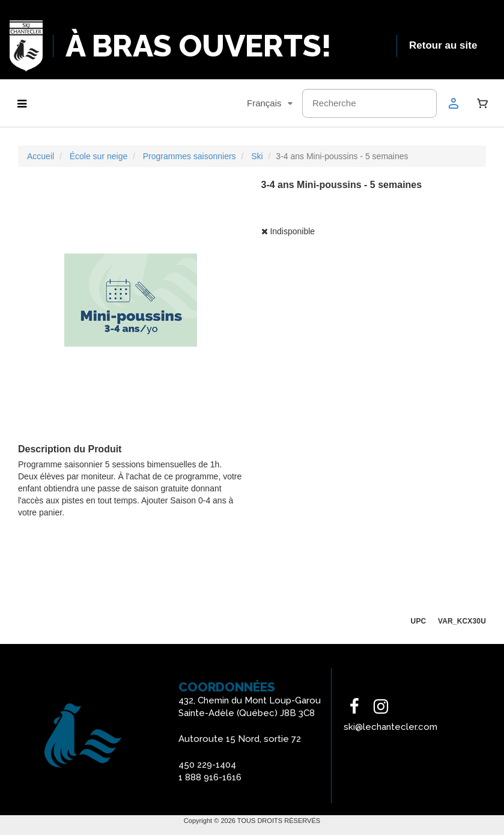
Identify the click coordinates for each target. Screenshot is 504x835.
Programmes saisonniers (190, 156)
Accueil (41, 156)
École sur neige (99, 156)
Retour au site (443, 45)
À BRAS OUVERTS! (199, 46)
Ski (257, 156)
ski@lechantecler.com (390, 727)
